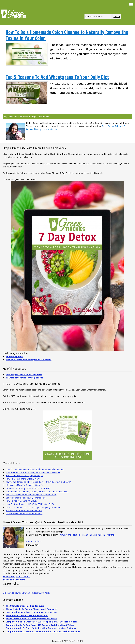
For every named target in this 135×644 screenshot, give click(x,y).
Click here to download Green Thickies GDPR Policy (26, 593)
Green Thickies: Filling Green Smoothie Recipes (14, 13)
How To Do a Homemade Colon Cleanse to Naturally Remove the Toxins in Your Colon (67, 35)
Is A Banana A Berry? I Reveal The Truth (24, 510)
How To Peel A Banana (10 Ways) (21, 501)
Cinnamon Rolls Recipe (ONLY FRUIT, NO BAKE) (28, 488)
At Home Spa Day (14, 356)
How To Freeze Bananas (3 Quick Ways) (24, 475)
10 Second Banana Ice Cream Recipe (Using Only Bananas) (33, 507)
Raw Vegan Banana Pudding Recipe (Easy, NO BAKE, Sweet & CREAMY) (39, 482)
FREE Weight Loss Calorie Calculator (24, 375)
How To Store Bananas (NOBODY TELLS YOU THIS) (30, 504)
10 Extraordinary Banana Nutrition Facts (24, 514)
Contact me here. (34, 541)
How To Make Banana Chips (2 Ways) (23, 479)
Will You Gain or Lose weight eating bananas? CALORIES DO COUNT (37, 491)
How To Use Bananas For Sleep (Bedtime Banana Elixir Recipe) (35, 469)
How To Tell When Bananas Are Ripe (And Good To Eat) (31, 495)
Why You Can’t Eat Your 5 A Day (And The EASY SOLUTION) (33, 472)
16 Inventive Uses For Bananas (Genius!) (24, 485)
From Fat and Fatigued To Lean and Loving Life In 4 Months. (86, 535)
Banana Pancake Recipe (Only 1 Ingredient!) (26, 498)
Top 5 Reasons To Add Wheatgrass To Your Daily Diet (57, 77)
